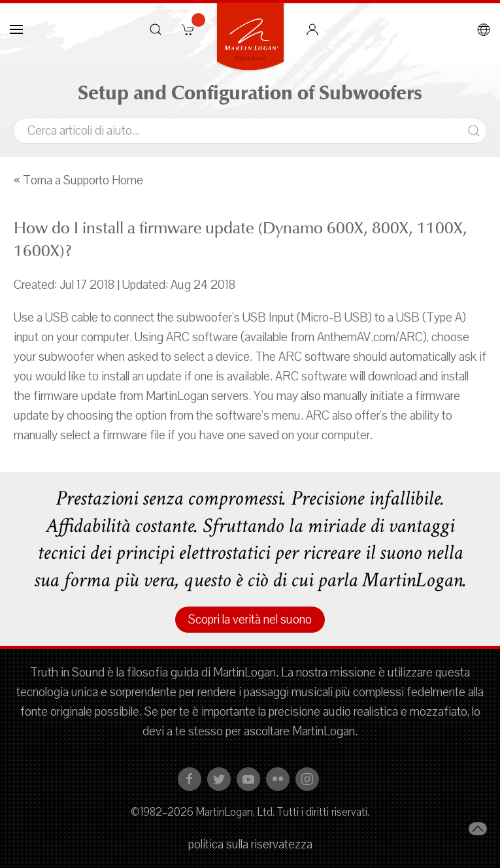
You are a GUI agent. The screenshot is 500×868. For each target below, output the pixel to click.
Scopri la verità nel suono (250, 620)
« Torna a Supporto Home (78, 180)
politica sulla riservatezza (250, 844)
